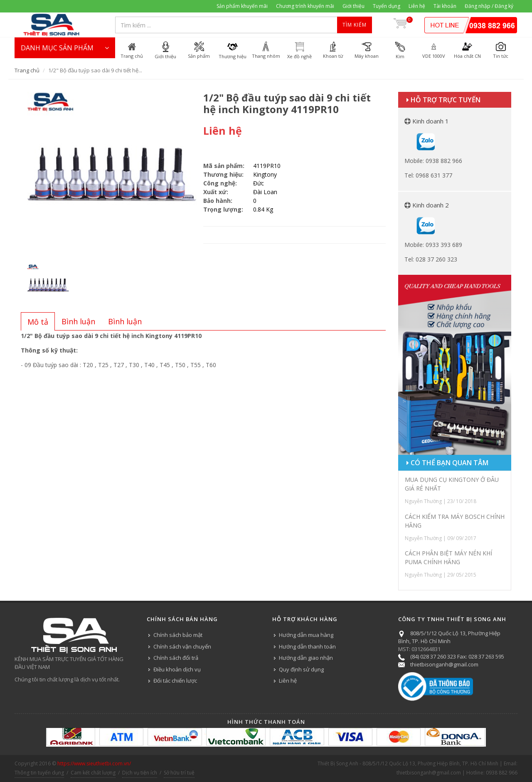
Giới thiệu (353, 6)
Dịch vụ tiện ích (140, 773)
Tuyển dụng (387, 6)
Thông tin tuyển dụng (39, 773)
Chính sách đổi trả (176, 658)
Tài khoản (445, 6)
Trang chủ (27, 70)
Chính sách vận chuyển (182, 646)
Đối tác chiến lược (175, 681)
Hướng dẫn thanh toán (307, 646)
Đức (259, 183)
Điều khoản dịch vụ (177, 669)
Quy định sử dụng (301, 669)
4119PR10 (267, 166)
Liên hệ (417, 6)
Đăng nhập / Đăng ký (489, 6)
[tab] (38, 321)
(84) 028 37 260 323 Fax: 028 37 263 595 (457, 656)
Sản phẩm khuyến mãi (242, 6)
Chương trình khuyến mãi (305, 6)
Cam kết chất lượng (93, 773)
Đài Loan (265, 192)
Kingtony (265, 174)
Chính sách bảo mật (178, 635)
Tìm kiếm (355, 25)
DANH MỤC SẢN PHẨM (65, 48)
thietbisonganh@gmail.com (444, 664)
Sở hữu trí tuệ (179, 773)
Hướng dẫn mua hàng (306, 635)
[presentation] (38, 322)
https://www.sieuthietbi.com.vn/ (94, 763)
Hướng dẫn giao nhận (306, 658)
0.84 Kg (263, 209)
